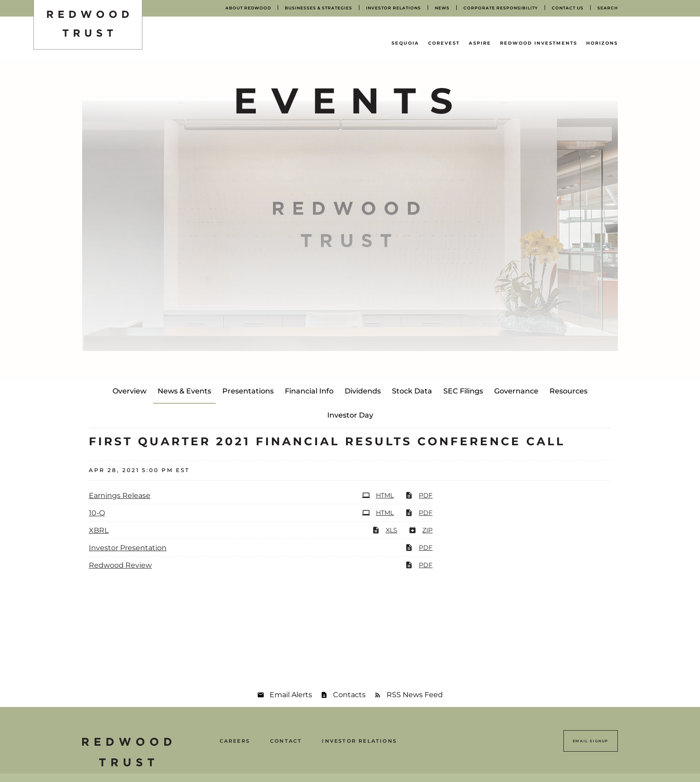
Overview (129, 391)
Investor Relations (359, 741)
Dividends (363, 391)
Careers (235, 741)
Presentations (248, 391)
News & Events (184, 391)
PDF (419, 495)
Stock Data (412, 391)
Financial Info (309, 391)
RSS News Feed (415, 695)
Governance (516, 391)
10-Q (97, 513)
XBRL (99, 530)
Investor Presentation (128, 548)
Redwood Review (120, 565)
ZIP (421, 530)
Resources (569, 391)
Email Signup (591, 741)
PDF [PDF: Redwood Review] (419, 565)
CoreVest (444, 43)
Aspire (480, 43)
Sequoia (405, 43)
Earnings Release (120, 496)
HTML (378, 495)
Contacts (349, 695)
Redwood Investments (539, 43)
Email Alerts (291, 695)
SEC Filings (463, 391)
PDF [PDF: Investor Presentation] (419, 548)
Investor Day (350, 415)
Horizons (602, 43)
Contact (286, 741)
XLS (385, 530)
